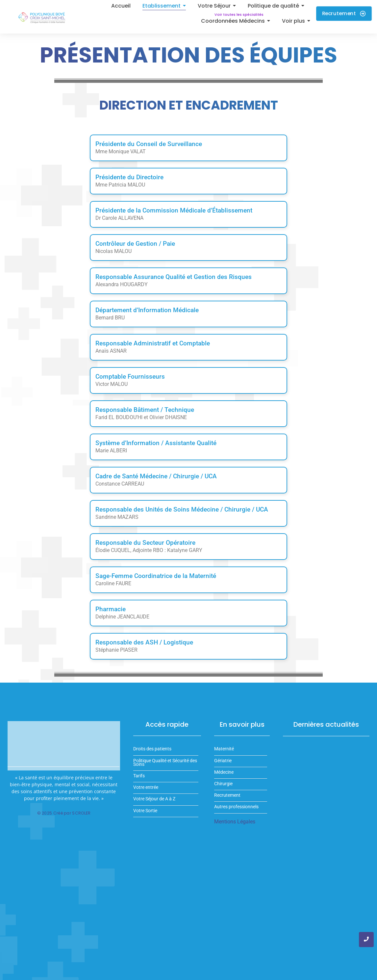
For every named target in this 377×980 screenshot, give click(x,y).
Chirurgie (223, 784)
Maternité (224, 749)
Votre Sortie (145, 811)
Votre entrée (146, 787)
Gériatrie (223, 761)
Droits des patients (152, 749)
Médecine (224, 772)
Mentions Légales (235, 822)
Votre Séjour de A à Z (154, 799)
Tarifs (139, 776)
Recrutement (227, 795)
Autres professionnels (236, 807)
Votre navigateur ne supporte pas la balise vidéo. (64, 746)
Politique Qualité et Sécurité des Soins (165, 763)
